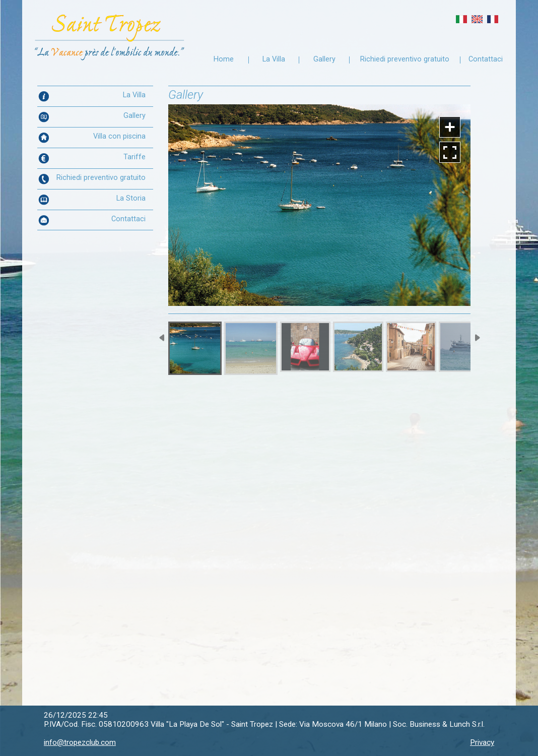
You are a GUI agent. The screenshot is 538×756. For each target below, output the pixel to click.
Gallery (324, 59)
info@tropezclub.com (80, 742)
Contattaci (486, 59)
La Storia (131, 198)
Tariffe (134, 157)
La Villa (274, 59)
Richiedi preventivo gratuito (405, 59)
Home (224, 59)
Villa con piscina (119, 136)
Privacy (482, 742)
